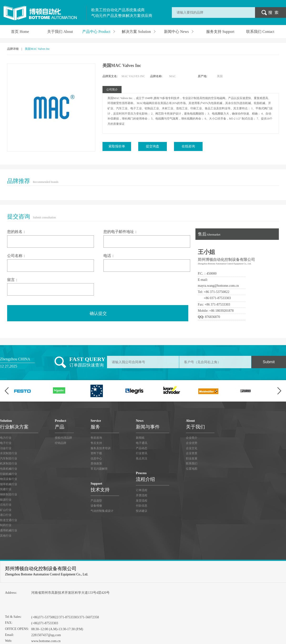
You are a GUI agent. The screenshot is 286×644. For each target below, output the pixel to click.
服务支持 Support (220, 32)
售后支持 (96, 443)
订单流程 (142, 490)
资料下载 (96, 453)
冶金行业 (6, 448)
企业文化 (192, 448)
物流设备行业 (9, 479)
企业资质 (192, 453)
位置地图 (192, 469)
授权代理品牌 (63, 438)
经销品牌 (61, 443)
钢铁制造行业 (9, 494)
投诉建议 (142, 511)
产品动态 (142, 448)
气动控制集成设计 (102, 511)
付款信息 (142, 506)
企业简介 (192, 438)
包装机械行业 (9, 469)
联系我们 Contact (260, 32)
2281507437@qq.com (46, 635)
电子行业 (6, 443)
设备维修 (96, 506)
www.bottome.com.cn (46, 641)
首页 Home (20, 32)
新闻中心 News (179, 31)
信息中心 (96, 458)
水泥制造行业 (9, 453)
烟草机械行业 (9, 484)
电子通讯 (142, 443)
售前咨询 (96, 438)
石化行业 (6, 505)
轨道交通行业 (9, 520)
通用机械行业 (9, 530)
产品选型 (96, 501)
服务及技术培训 (101, 448)
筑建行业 (6, 489)
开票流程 (142, 495)
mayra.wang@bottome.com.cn (218, 286)
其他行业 (6, 536)
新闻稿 (140, 438)
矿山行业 (6, 510)
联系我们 (192, 463)
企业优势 (192, 443)
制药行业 (6, 525)
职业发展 (192, 458)
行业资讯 (142, 453)
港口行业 (6, 515)
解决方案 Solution (139, 31)
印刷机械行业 (9, 474)
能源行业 (6, 500)
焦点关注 (142, 458)
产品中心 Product (99, 31)
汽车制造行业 (9, 458)
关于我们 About (60, 32)
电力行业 (6, 438)
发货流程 (142, 501)
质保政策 (96, 463)
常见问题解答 (99, 469)
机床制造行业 (9, 463)
